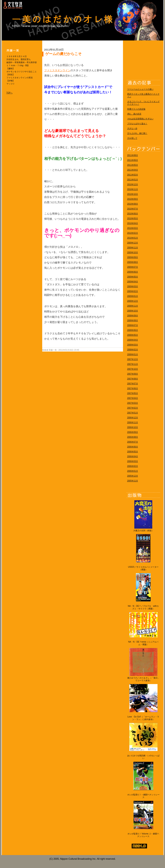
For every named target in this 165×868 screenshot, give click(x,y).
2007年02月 (133, 408)
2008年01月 (133, 354)
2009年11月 (133, 248)
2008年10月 (133, 311)
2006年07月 (133, 442)
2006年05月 (133, 452)
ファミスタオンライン (57, 70)
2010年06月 (133, 214)
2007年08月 (133, 379)
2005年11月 (133, 481)
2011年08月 (133, 155)
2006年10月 (133, 427)
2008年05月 (133, 335)
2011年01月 (133, 180)
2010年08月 (133, 204)
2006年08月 (133, 437)
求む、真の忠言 (134, 114)
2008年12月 (133, 301)
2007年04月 (133, 398)
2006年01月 (133, 471)
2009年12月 (133, 243)
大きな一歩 (132, 128)
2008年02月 (133, 350)
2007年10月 (133, 369)
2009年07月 (133, 267)
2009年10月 (133, 252)
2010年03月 (133, 228)
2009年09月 (133, 257)
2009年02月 (133, 291)
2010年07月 (133, 209)
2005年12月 (133, 476)
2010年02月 (133, 233)
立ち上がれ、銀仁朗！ (137, 133)
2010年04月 (133, 223)
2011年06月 (133, 160)
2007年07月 (133, 384)
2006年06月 (133, 447)
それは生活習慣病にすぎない (140, 119)
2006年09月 (133, 432)
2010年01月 (133, 238)
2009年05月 (133, 277)
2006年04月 (133, 456)
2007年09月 (133, 374)
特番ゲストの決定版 (136, 109)
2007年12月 (133, 359)
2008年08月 (133, 320)
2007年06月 (133, 388)
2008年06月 (133, 330)
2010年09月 (133, 199)
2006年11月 (133, 422)
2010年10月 (133, 194)
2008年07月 (133, 325)
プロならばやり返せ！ (137, 124)
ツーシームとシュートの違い (140, 89)
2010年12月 (133, 184)
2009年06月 (133, 272)
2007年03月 (133, 403)
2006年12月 (133, 418)
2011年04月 (133, 170)
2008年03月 (133, 345)
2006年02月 (133, 466)
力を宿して (132, 138)
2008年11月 (133, 306)
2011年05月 (133, 165)
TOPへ (9, 93)
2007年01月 (133, 413)
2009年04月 (133, 282)
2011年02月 (133, 175)
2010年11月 (133, 189)
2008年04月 (133, 340)
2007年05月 (133, 393)
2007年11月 (133, 364)
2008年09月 (133, 316)
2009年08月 (133, 262)
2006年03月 (133, 461)
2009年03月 (133, 286)
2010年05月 (133, 218)
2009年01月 (133, 296)
